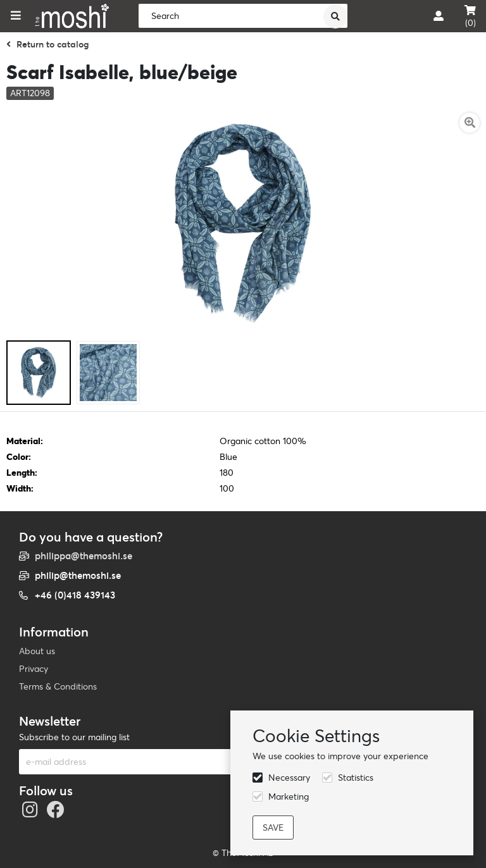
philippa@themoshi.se (84, 556)
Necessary (289, 778)
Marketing (289, 797)
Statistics (356, 778)
